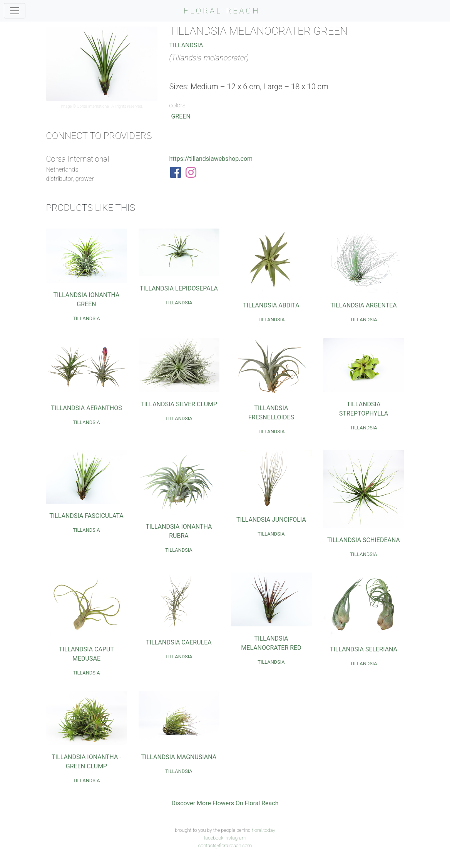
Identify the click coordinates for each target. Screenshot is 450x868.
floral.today (263, 830)
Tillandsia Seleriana (364, 649)
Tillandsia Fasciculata (86, 516)
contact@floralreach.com (225, 845)
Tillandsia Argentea (364, 305)
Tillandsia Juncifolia (271, 520)
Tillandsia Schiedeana (364, 540)
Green (181, 116)
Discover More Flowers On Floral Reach (225, 803)
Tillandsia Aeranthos (86, 408)
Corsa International (93, 106)
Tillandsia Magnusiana (179, 757)
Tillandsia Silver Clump (179, 404)
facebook (213, 838)
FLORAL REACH (222, 11)
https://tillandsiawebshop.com (211, 159)
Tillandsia (186, 45)
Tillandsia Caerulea (179, 642)
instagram (235, 838)
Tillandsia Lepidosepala (179, 288)
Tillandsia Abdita (271, 305)
